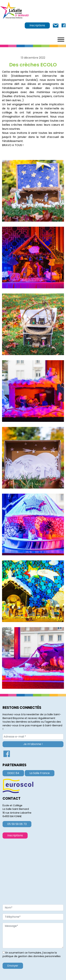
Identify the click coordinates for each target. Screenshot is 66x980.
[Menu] (61, 40)
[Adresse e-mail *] (33, 737)
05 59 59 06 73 (17, 824)
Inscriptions (37, 25)
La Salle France (40, 773)
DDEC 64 (13, 773)
